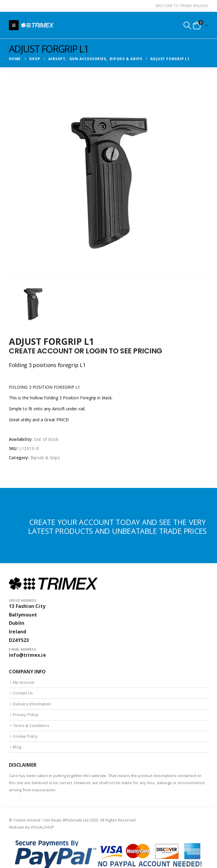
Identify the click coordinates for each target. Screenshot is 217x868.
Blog (17, 747)
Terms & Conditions (31, 726)
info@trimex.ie (27, 655)
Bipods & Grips (45, 458)
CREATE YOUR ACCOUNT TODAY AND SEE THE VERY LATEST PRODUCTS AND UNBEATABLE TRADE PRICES (117, 526)
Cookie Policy (25, 736)
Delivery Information (32, 704)
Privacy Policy (26, 715)
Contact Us (23, 693)
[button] (14, 25)
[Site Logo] (37, 25)
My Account (24, 682)
